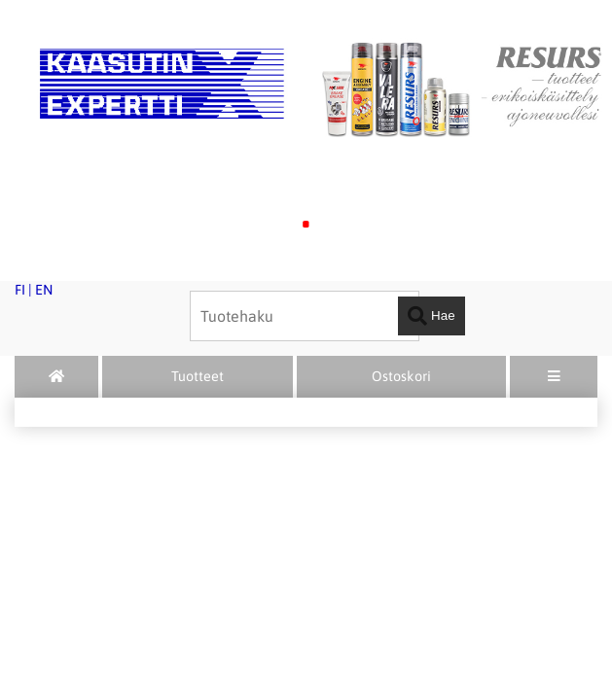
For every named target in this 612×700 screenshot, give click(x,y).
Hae (431, 316)
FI (20, 290)
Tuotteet (198, 376)
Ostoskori (401, 376)
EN (44, 290)
